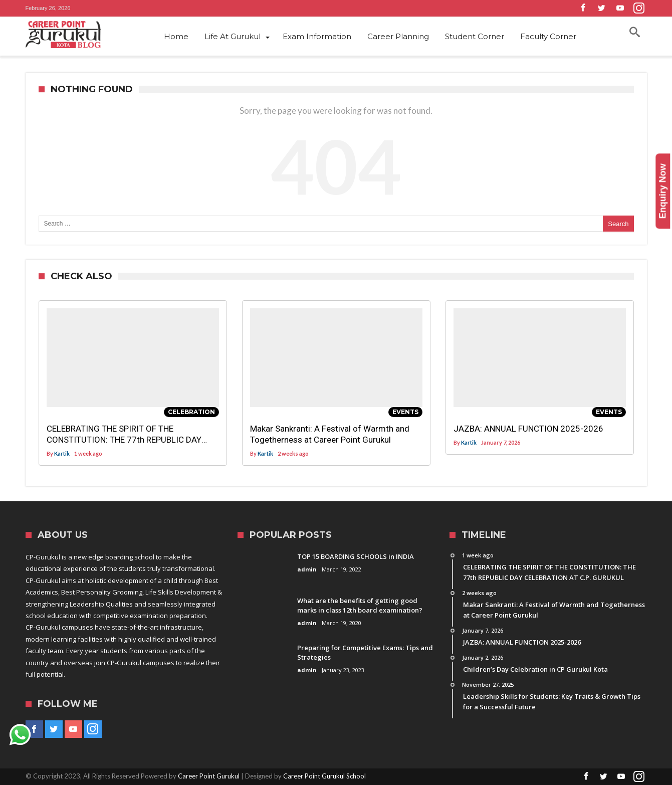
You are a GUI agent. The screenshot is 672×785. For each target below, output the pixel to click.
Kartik (62, 453)
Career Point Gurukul (209, 776)
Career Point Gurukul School (324, 776)
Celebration (191, 412)
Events (405, 412)
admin (307, 569)
